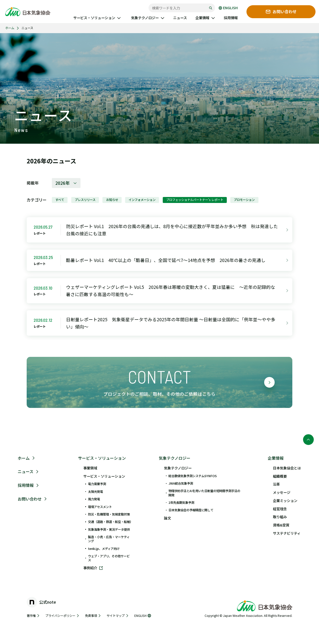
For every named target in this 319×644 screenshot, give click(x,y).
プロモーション (244, 200)
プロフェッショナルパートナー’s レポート (195, 200)
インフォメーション (142, 200)
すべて (60, 200)
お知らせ (112, 200)
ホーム (10, 28)
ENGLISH (228, 8)
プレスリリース (85, 200)
